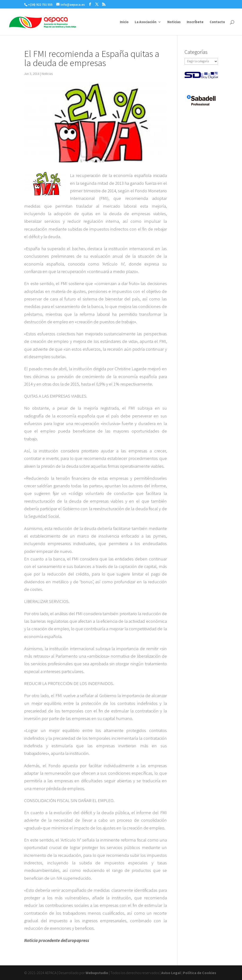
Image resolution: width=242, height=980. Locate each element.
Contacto (217, 22)
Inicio (124, 22)
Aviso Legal (171, 973)
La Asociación (146, 22)
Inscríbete (195, 22)
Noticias (174, 22)
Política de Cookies (200, 973)
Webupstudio (97, 973)
